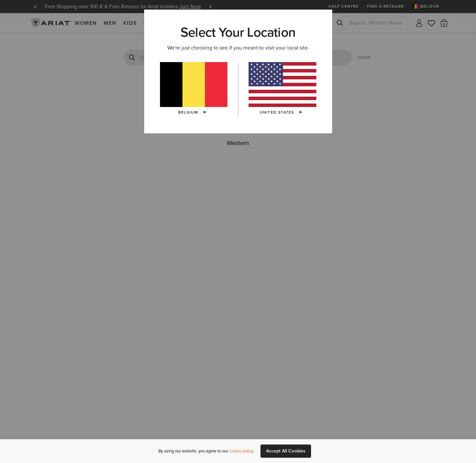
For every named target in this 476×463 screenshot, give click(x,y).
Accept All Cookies (286, 451)
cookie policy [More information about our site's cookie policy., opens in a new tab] (241, 451)
